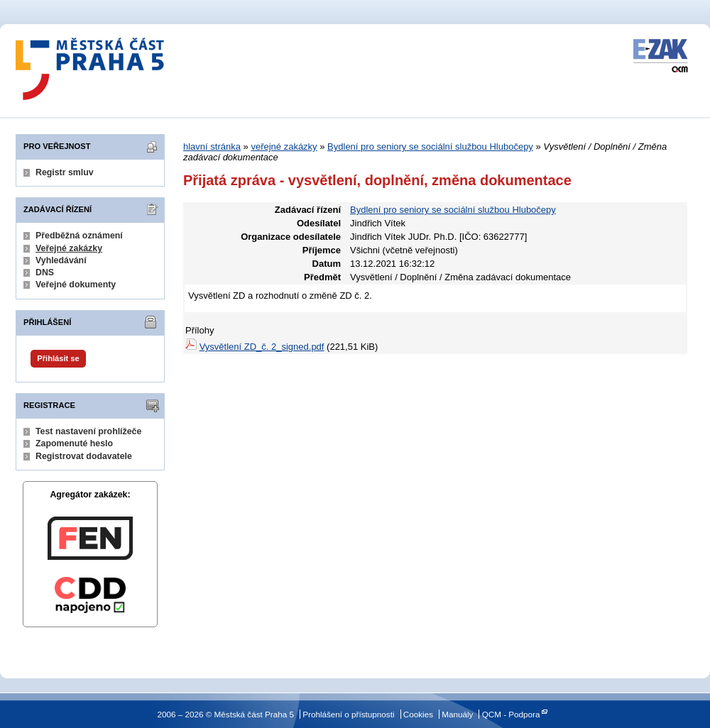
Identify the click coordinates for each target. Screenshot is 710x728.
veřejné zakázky (284, 147)
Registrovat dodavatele (84, 456)
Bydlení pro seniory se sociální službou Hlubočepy (430, 147)
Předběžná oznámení (79, 236)
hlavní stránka (212, 147)
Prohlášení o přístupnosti (348, 714)
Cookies (418, 714)
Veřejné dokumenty (76, 285)
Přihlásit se (58, 358)
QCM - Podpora (511, 714)
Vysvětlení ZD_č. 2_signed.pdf (262, 347)
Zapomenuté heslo (74, 443)
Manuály (457, 714)
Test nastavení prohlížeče (88, 431)
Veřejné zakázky (69, 248)
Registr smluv (65, 172)
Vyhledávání (61, 260)
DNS (45, 272)
